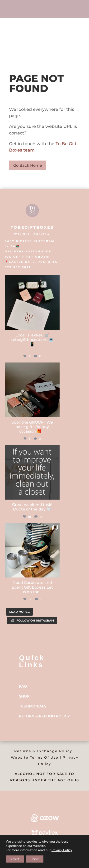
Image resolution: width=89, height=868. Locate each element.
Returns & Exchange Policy (43, 751)
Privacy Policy (62, 850)
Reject (35, 859)
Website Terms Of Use (35, 757)
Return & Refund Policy (44, 716)
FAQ (23, 686)
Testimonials (33, 706)
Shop (24, 696)
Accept (15, 859)
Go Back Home (28, 165)
